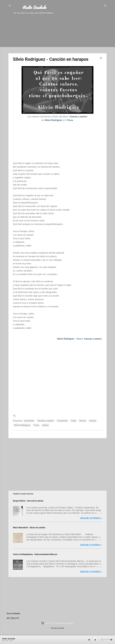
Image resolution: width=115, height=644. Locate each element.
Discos (83, 421)
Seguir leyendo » (91, 518)
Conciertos (62, 421)
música (93, 421)
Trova (36, 425)
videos (45, 425)
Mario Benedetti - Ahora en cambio (29, 528)
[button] (101, 58)
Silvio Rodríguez (22, 425)
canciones (29, 421)
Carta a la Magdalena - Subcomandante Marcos (35, 554)
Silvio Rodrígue (65, 339)
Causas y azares (93, 339)
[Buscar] (105, 6)
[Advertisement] (57, 36)
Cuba (73, 421)
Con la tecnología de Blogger (57, 623)
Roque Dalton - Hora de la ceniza (28, 501)
